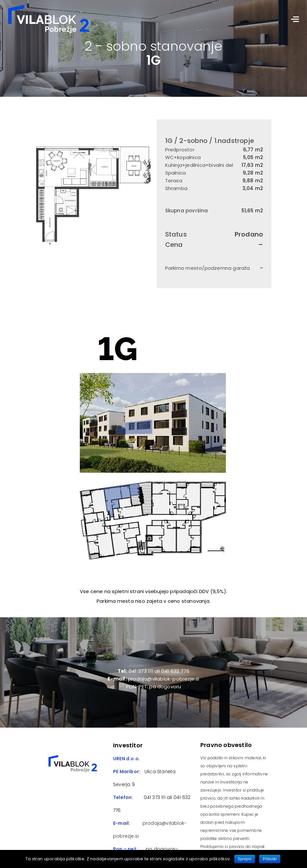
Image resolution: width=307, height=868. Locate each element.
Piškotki (270, 859)
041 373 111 (154, 797)
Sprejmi (245, 859)
